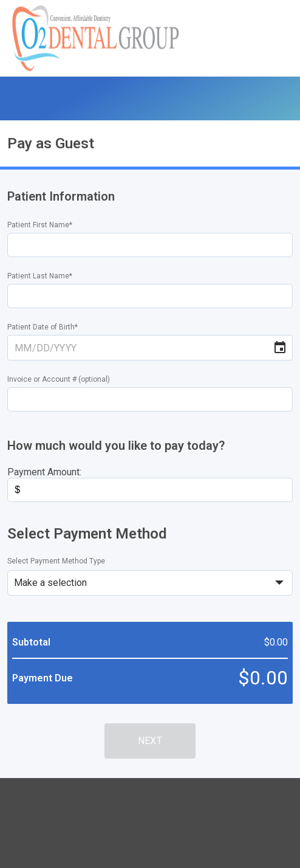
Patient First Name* (40, 225)
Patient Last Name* (40, 276)
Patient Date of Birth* (43, 327)
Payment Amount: (44, 472)
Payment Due (43, 678)
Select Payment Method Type (56, 561)
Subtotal (31, 642)
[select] (150, 583)
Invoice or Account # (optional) (59, 379)
